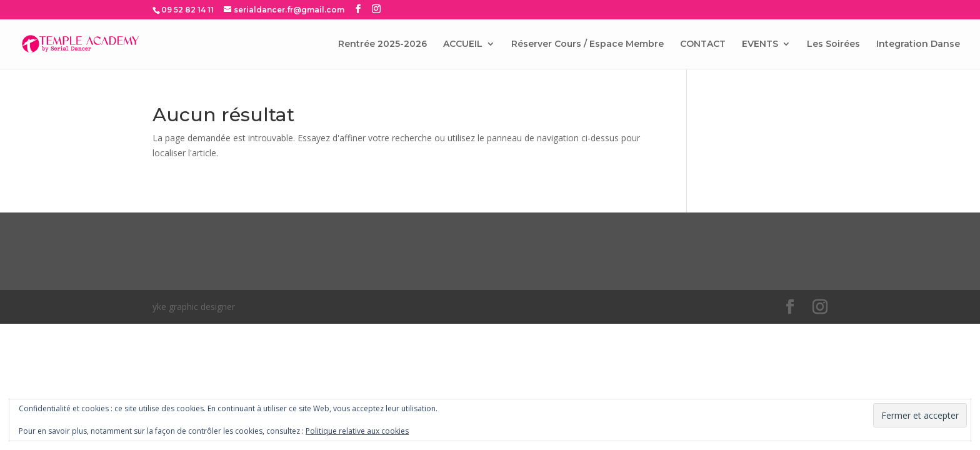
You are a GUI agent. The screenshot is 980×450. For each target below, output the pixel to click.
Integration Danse (918, 44)
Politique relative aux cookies (357, 431)
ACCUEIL (463, 44)
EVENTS (760, 44)
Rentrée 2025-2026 (382, 44)
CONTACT (703, 44)
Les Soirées (833, 44)
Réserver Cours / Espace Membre (587, 44)
